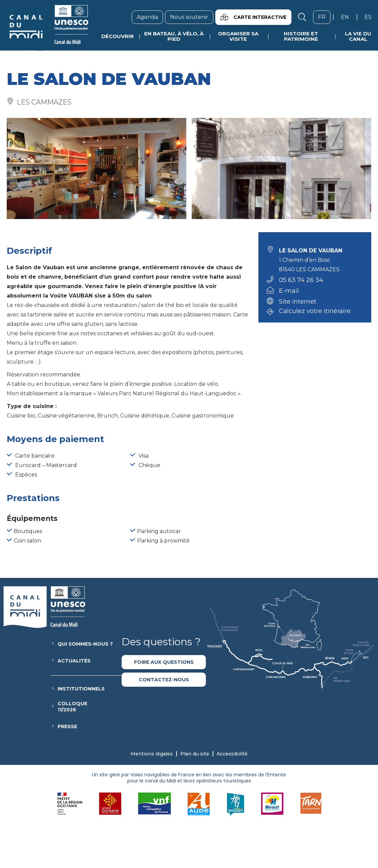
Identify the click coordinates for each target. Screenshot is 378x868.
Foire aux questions (164, 662)
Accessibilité (232, 754)
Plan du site (195, 754)
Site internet (298, 302)
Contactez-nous (164, 680)
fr (324, 17)
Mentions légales (152, 754)
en (348, 17)
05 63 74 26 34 (301, 280)
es (371, 17)
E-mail (289, 291)
